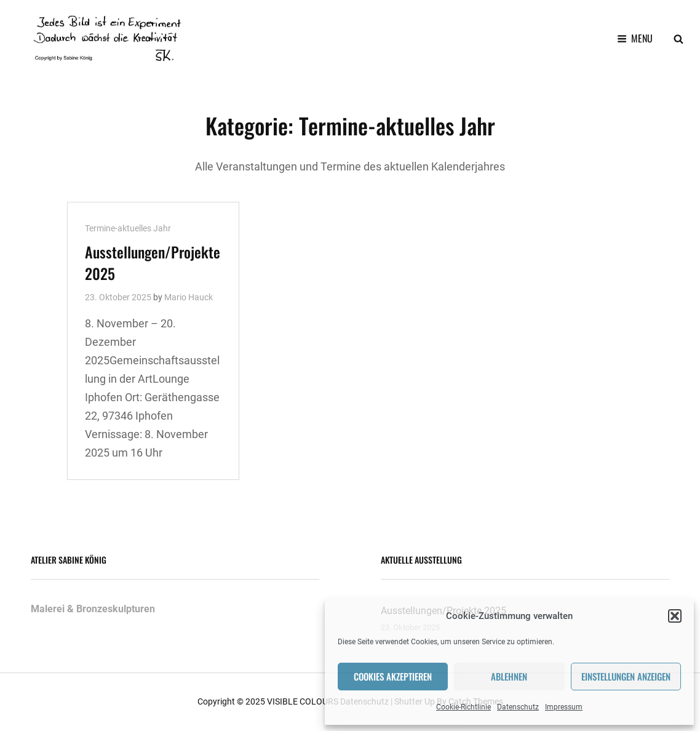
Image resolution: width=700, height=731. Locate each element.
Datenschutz (518, 707)
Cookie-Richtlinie (463, 707)
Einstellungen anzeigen (626, 676)
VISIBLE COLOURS (303, 701)
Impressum (564, 707)
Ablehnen (509, 676)
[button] (675, 616)
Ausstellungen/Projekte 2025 (153, 262)
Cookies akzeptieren (393, 676)
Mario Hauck (189, 297)
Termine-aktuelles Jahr (128, 228)
